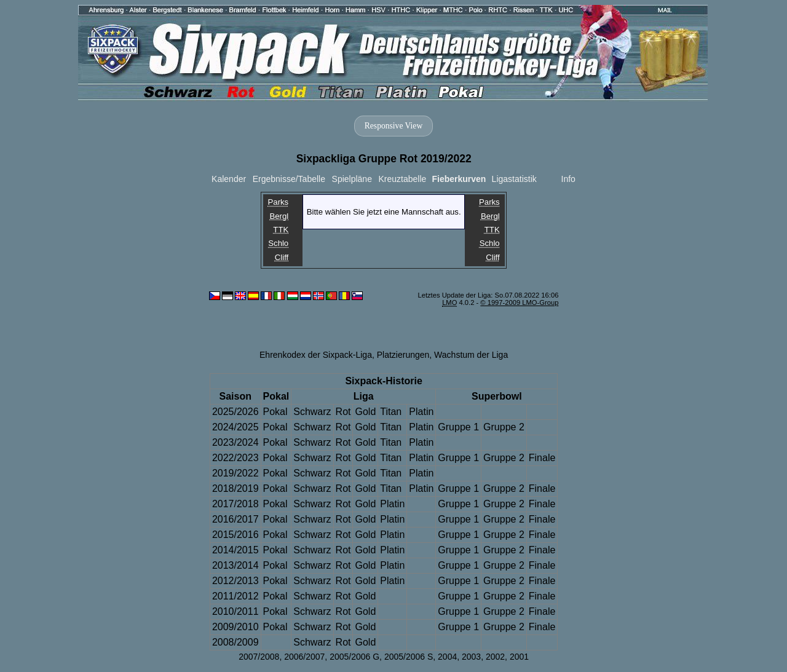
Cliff (282, 257)
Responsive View (393, 126)
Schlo (278, 244)
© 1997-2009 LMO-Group (519, 302)
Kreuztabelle (403, 179)
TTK (281, 230)
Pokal (275, 412)
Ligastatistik (514, 179)
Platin (421, 412)
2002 (495, 657)
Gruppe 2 (504, 427)
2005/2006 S (409, 657)
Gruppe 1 (458, 427)
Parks (279, 202)
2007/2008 (259, 657)
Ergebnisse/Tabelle (289, 179)
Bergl (279, 216)
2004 (447, 657)
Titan (391, 412)
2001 (519, 657)
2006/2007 (304, 657)
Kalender (229, 179)
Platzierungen (403, 355)
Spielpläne (352, 179)
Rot (343, 412)
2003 (471, 657)
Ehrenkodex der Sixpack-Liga (316, 355)
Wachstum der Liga (471, 355)
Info (568, 179)
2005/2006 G (354, 657)
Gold (365, 412)
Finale (542, 458)
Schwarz (312, 412)
